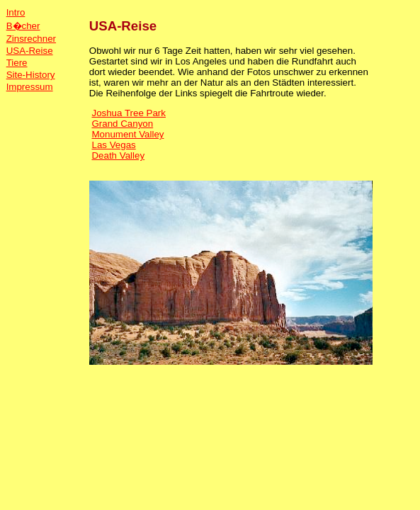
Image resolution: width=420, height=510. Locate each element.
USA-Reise (30, 51)
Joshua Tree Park (128, 113)
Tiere (17, 63)
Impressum (30, 87)
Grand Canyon (122, 124)
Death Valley (118, 155)
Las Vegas (113, 145)
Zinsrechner (31, 39)
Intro (16, 12)
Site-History (31, 75)
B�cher (23, 26)
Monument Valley (127, 134)
